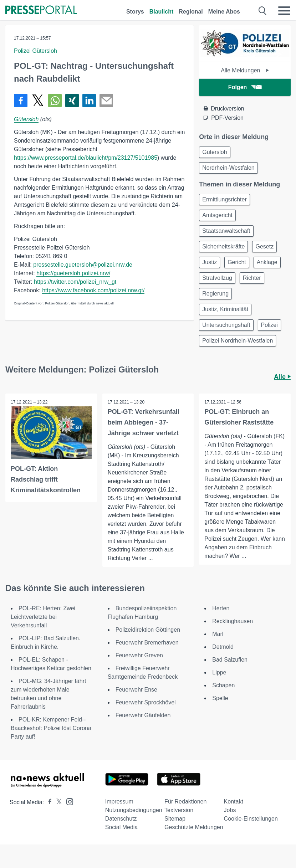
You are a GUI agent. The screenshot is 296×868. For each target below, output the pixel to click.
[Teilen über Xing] (72, 101)
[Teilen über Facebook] (21, 101)
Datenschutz (121, 819)
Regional (191, 12)
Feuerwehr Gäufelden (143, 715)
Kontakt (234, 802)
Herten (221, 608)
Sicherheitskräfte (223, 246)
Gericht (237, 262)
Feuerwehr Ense (136, 690)
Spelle (220, 698)
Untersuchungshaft (226, 325)
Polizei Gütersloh (35, 51)
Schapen (223, 685)
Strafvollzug (217, 278)
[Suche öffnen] (263, 11)
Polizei (269, 325)
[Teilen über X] (38, 101)
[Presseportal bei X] (57, 802)
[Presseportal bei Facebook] (48, 802)
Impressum (119, 802)
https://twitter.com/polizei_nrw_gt (75, 282)
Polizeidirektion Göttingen (148, 630)
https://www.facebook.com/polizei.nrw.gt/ (93, 290)
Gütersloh (26, 119)
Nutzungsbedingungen (134, 810)
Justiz (210, 262)
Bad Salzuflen (230, 660)
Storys (135, 12)
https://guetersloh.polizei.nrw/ (73, 273)
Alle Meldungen (245, 70)
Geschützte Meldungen (194, 827)
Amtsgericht (217, 215)
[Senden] (106, 101)
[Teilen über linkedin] (89, 101)
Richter (252, 278)
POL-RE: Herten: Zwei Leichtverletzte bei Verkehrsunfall (43, 617)
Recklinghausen (233, 621)
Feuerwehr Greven (139, 655)
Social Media (122, 827)
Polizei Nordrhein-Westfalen (238, 341)
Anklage (267, 262)
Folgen (245, 87)
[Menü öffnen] (284, 11)
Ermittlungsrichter (224, 199)
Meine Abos (224, 12)
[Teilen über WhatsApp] (55, 101)
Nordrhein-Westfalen (228, 168)
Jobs (230, 810)
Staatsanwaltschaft (226, 231)
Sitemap (175, 819)
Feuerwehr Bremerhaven (147, 643)
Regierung (215, 294)
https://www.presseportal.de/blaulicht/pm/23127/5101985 (86, 158)
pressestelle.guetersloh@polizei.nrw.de (83, 265)
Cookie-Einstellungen (251, 819)
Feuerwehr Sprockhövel (146, 702)
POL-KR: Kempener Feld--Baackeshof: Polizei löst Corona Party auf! (51, 728)
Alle (282, 377)
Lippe (219, 672)
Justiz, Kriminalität (225, 309)
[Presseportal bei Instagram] (68, 801)
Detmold (223, 647)
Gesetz (264, 246)
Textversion (179, 810)
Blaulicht (162, 12)
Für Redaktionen (185, 802)
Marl (218, 634)
